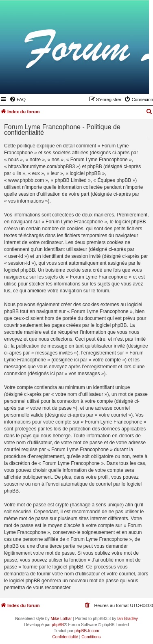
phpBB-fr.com (87, 631)
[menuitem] (17, 99)
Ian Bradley (128, 619)
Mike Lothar (61, 619)
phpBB (58, 625)
